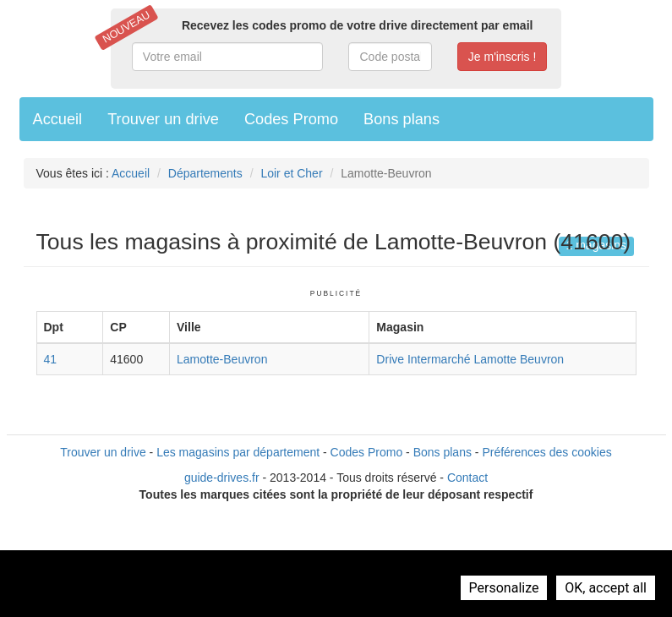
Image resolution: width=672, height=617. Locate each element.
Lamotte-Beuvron (222, 359)
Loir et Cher (291, 173)
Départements (205, 173)
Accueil (58, 119)
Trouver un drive (163, 119)
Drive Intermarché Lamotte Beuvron (470, 359)
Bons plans (402, 119)
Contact (467, 478)
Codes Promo (291, 119)
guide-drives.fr (222, 478)
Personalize (504, 588)
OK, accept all (606, 588)
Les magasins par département (238, 452)
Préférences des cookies (546, 452)
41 (51, 359)
